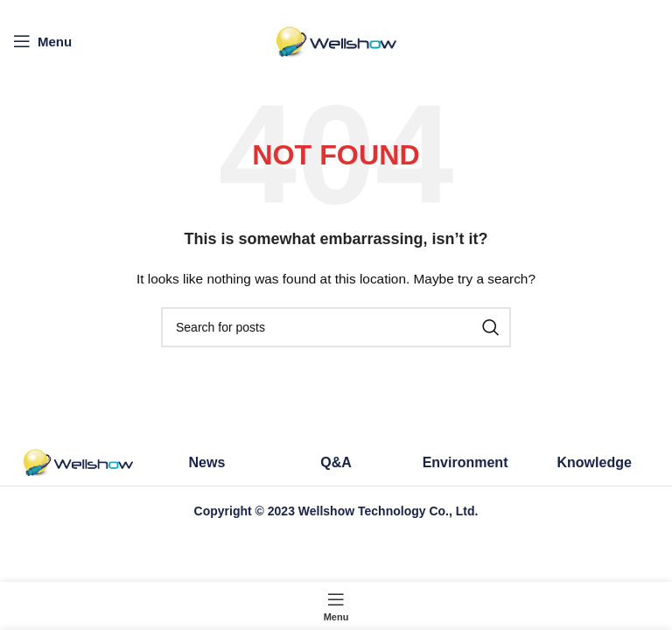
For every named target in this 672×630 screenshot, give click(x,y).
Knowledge (595, 462)
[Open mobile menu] (42, 41)
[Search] (336, 327)
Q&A (336, 462)
